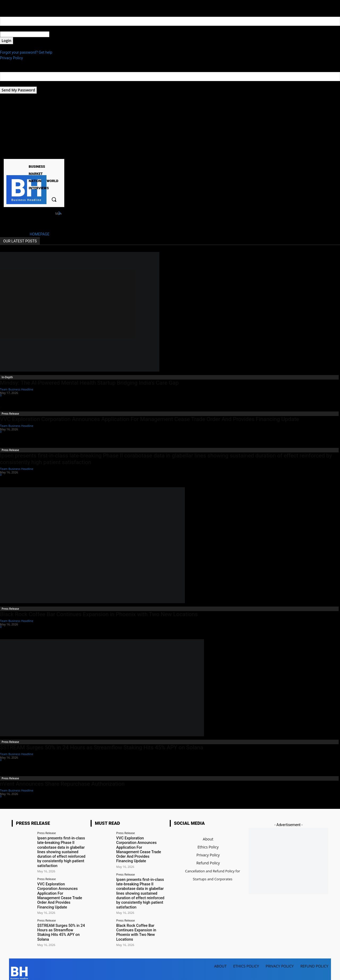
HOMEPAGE (40, 234)
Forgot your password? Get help (26, 52)
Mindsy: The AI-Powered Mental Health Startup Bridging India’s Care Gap (89, 383)
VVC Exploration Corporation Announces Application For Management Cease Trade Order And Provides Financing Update (150, 419)
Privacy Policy (11, 58)
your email (9, 84)
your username (12, 28)
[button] (54, 199)
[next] (59, 213)
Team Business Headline (17, 389)
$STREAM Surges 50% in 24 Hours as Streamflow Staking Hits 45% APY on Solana (102, 747)
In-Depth (7, 377)
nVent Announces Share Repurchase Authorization (62, 784)
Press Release (10, 414)
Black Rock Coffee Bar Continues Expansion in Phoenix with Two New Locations (99, 614)
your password (61, 34)
